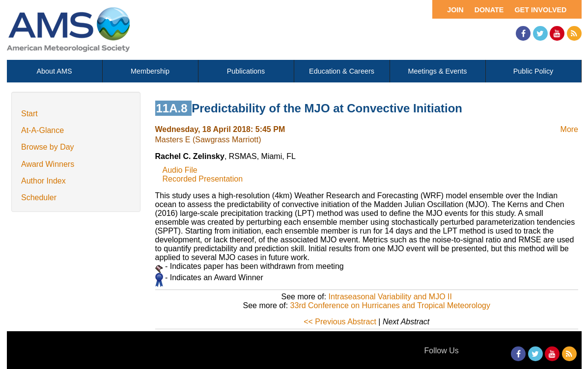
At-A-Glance (42, 130)
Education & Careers (342, 71)
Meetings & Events (438, 71)
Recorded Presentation (203, 179)
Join (455, 10)
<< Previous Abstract (340, 322)
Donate (489, 10)
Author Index (43, 181)
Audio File (180, 170)
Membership (150, 71)
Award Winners (48, 164)
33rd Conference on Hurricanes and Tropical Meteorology (390, 305)
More (569, 129)
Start (29, 114)
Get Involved (540, 10)
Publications (246, 71)
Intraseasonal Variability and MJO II (390, 297)
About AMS (55, 71)
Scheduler (39, 198)
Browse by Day (48, 147)
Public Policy (533, 71)
